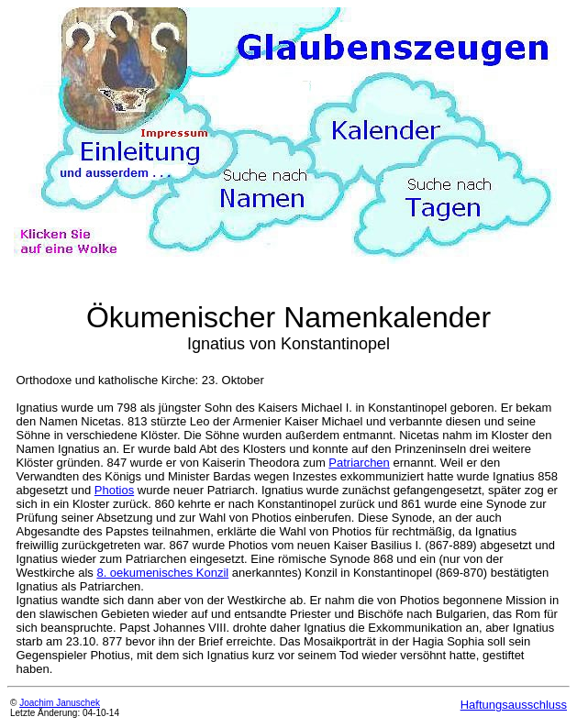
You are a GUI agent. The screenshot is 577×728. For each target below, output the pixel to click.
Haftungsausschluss (514, 705)
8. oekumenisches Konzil (162, 573)
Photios (114, 490)
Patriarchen (359, 463)
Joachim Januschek (60, 703)
